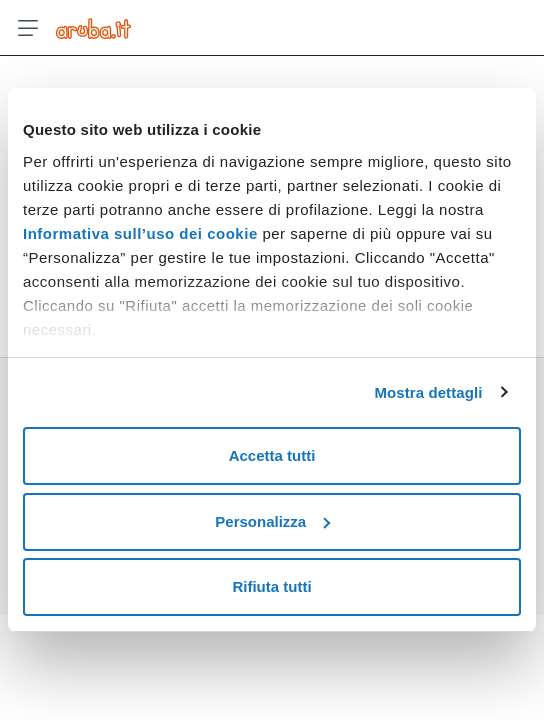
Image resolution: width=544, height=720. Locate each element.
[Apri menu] (28, 28)
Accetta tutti (272, 455)
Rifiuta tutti (271, 586)
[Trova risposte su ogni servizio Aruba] (93, 28)
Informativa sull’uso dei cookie (140, 233)
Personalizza (272, 521)
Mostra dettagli (428, 392)
